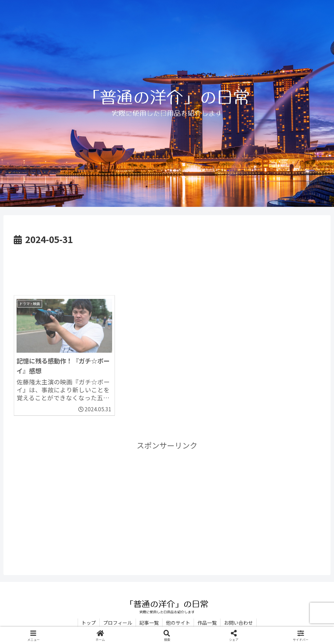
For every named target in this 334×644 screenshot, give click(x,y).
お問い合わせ (238, 623)
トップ (89, 623)
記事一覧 (149, 623)
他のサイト (178, 623)
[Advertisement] (167, 266)
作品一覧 (207, 623)
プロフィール (118, 623)
